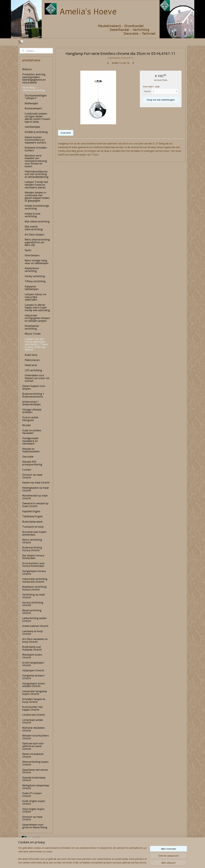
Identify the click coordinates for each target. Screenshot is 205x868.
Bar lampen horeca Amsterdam (33, 557)
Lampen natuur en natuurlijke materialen (35, 297)
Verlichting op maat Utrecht (34, 596)
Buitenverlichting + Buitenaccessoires (33, 395)
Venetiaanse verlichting (32, 327)
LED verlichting (33, 370)
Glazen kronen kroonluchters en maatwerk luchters (35, 140)
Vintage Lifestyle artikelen (32, 411)
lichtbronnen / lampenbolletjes (31, 403)
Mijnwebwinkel (135, 862)
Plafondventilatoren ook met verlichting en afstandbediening (37, 174)
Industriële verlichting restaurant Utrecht (35, 580)
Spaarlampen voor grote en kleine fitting (35, 826)
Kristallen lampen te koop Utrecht (34, 700)
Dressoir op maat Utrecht (32, 476)
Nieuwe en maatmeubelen (31, 450)
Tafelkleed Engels (32, 516)
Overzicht (66, 133)
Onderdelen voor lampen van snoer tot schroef (37, 378)
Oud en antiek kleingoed (30, 419)
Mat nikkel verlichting (37, 221)
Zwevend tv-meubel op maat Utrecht (35, 505)
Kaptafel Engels (31, 511)
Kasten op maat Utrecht (36, 483)
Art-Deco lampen (34, 235)
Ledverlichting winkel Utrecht (34, 620)
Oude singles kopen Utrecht (34, 802)
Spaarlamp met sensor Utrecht (35, 771)
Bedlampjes (31, 103)
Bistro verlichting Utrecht (32, 541)
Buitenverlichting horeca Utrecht (32, 549)
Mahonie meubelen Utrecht (33, 729)
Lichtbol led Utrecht (34, 715)
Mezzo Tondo (33, 334)
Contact (27, 470)
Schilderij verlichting (36, 132)
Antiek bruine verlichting (33, 215)
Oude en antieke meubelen (32, 432)
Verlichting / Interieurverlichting (33, 89)
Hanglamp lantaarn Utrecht (33, 677)
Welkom (27, 69)
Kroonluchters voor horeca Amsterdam (34, 565)
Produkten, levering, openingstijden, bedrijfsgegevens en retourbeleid (34, 78)
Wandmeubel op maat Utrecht (35, 497)
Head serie (31, 365)
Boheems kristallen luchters (36, 149)
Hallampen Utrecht (33, 670)
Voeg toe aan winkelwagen (161, 100)
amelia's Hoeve (28, 856)
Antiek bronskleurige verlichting (37, 207)
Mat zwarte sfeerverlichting (34, 228)
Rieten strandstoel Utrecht (33, 755)
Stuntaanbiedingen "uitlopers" (36, 97)
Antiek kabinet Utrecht (35, 626)
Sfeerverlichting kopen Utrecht (35, 763)
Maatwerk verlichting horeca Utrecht (34, 588)
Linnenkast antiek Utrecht (33, 721)
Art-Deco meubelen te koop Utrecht (35, 640)
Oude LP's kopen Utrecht (32, 795)
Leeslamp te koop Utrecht (33, 633)
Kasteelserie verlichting (32, 270)
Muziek (26, 425)
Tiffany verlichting (35, 281)
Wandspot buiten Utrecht (32, 656)
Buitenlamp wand (32, 522)
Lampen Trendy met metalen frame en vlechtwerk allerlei (36, 185)
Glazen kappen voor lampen (34, 387)
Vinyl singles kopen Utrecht (33, 810)
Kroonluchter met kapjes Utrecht (32, 708)
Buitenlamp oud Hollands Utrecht (32, 648)
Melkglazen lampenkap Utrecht (36, 787)
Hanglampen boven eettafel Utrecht (34, 685)
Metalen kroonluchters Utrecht (35, 737)
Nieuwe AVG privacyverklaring (32, 463)
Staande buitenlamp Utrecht (34, 779)
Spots (28, 250)
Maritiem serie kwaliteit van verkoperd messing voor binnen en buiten (36, 161)
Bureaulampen (33, 108)
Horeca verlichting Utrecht (33, 604)
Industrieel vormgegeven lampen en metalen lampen (37, 318)
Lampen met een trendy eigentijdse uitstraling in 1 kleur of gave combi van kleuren (36, 344)
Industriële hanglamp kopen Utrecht (35, 693)
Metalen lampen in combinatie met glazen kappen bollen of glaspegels (37, 197)
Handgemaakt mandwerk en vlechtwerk (30, 441)
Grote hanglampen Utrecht (33, 664)
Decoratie (28, 457)
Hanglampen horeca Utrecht (34, 572)
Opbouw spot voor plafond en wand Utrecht (33, 746)
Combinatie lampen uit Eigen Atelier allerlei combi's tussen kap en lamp (37, 118)
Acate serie (31, 355)
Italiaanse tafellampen (32, 288)
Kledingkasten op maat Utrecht (35, 489)
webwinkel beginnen (109, 862)
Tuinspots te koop (33, 527)
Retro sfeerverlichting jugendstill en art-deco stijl (37, 242)
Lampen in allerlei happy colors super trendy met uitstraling (37, 308)
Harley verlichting (35, 276)
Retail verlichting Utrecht (32, 612)
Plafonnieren (32, 360)
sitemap (91, 862)
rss (97, 862)
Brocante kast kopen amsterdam (34, 533)
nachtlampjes (32, 127)
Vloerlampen (32, 255)
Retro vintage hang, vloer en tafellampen (37, 262)
